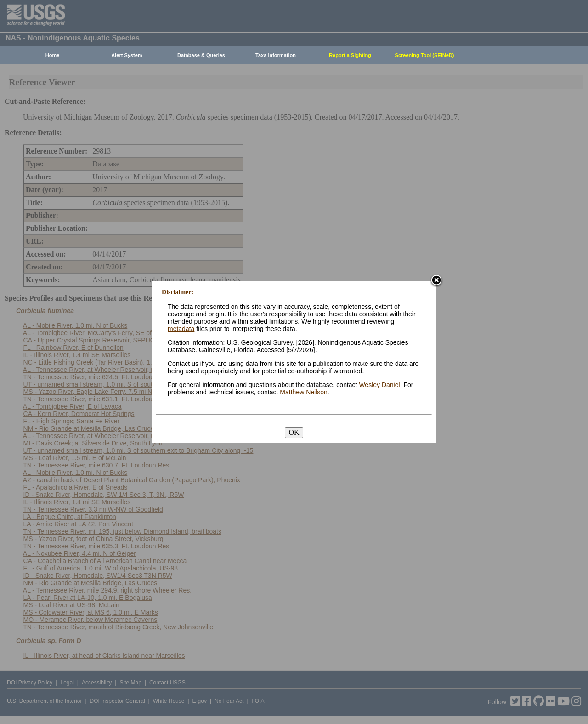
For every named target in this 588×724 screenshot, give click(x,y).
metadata (181, 329)
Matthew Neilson (304, 392)
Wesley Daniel (379, 385)
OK (294, 432)
